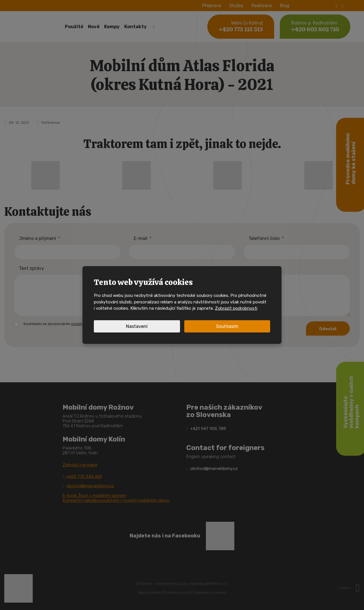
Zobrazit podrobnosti (236, 308)
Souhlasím (227, 326)
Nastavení (137, 326)
